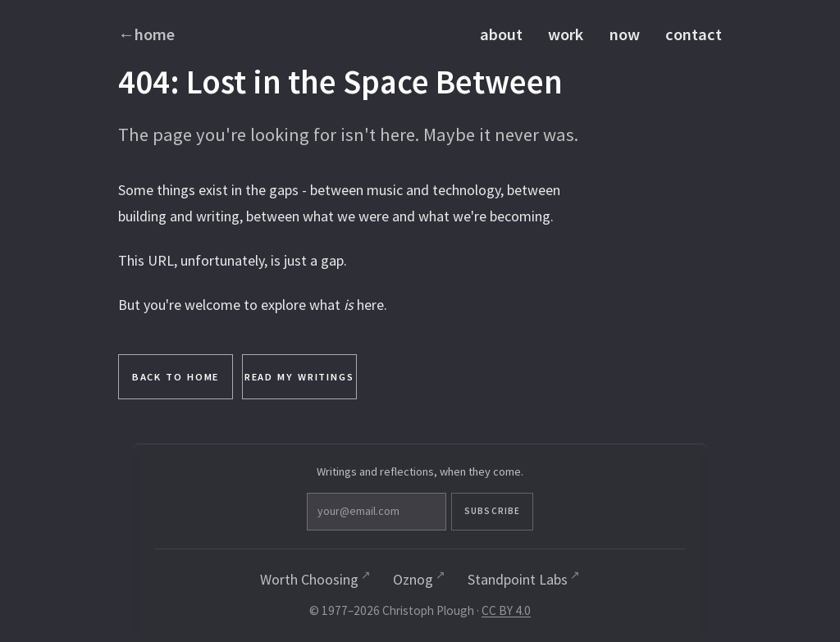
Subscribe (492, 511)
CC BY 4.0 (506, 610)
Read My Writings (299, 377)
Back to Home (176, 377)
